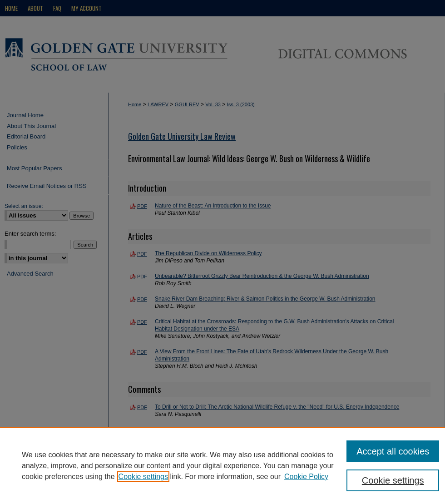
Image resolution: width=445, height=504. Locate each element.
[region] (222, 465)
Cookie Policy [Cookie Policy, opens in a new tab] (306, 477)
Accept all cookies (393, 451)
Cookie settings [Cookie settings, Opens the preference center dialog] (393, 480)
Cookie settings (143, 477)
